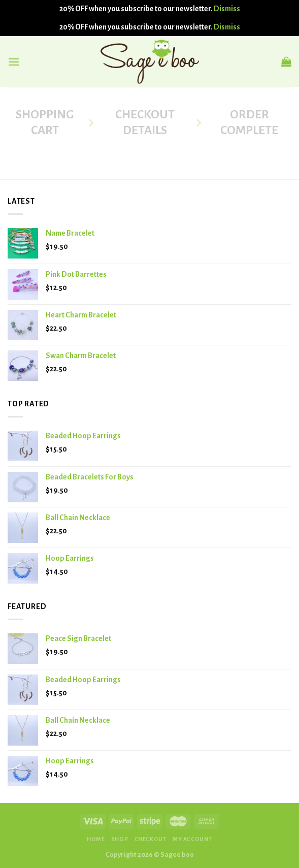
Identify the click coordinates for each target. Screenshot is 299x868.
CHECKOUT (151, 839)
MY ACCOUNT (192, 839)
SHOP (120, 839)
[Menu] (14, 62)
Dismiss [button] (227, 9)
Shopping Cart (45, 122)
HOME (96, 839)
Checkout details (145, 122)
